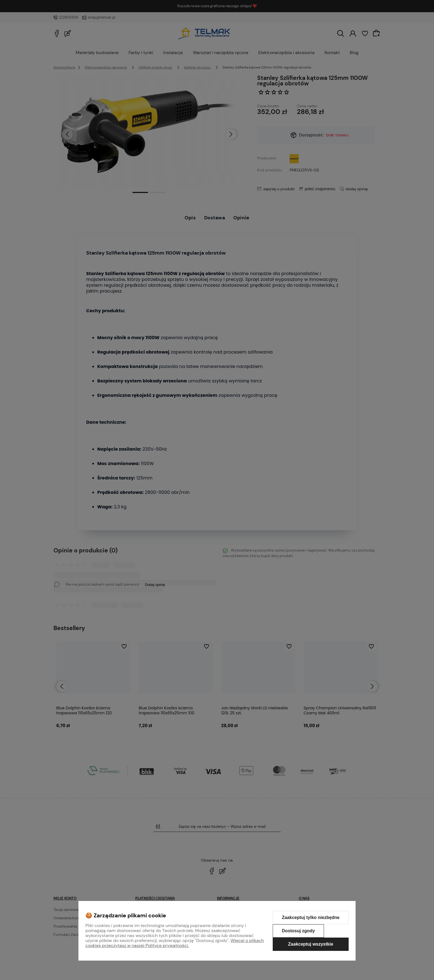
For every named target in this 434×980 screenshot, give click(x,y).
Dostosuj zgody (298, 931)
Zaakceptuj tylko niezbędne (311, 917)
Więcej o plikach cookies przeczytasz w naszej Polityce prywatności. (175, 943)
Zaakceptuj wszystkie (311, 944)
